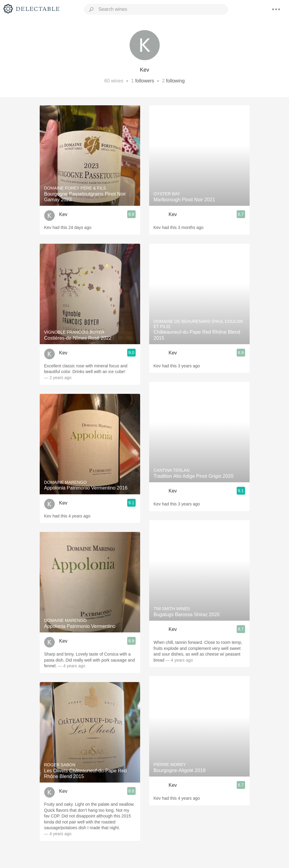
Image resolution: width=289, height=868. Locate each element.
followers (144, 81)
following (175, 81)
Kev (63, 214)
